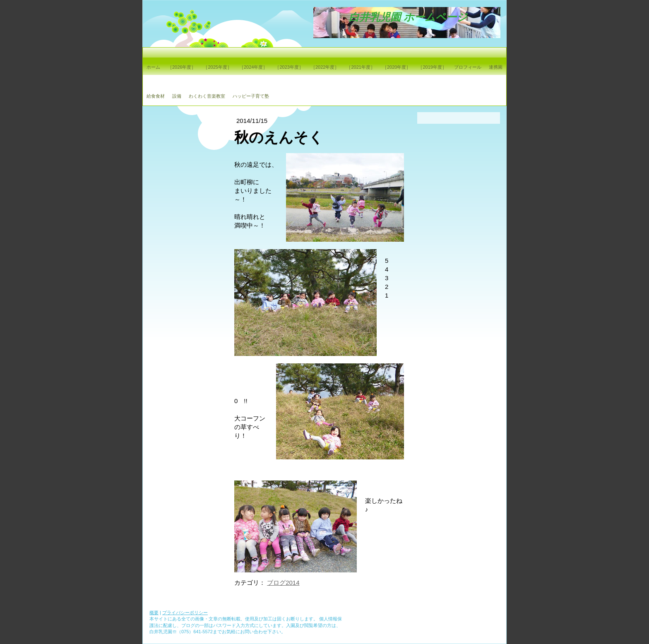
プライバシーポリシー (185, 613)
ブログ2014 (283, 583)
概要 (154, 613)
